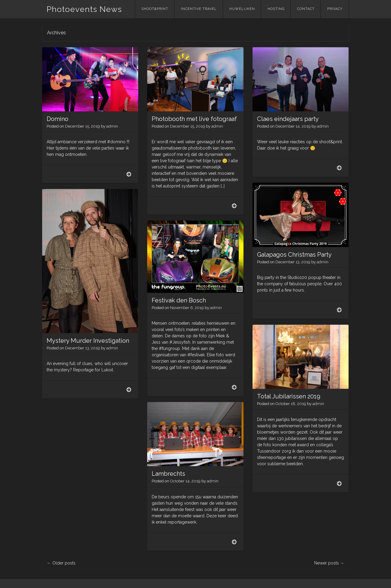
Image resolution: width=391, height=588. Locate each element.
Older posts (61, 563)
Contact (306, 9)
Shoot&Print (155, 9)
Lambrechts (168, 474)
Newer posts (329, 563)
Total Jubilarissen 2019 (289, 396)
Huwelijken (242, 9)
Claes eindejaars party (288, 119)
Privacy (335, 9)
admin (112, 126)
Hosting (276, 9)
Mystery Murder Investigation (88, 341)
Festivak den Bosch (179, 300)
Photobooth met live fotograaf (194, 119)
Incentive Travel (199, 9)
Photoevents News (84, 9)
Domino (57, 119)
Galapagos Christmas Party (294, 255)
